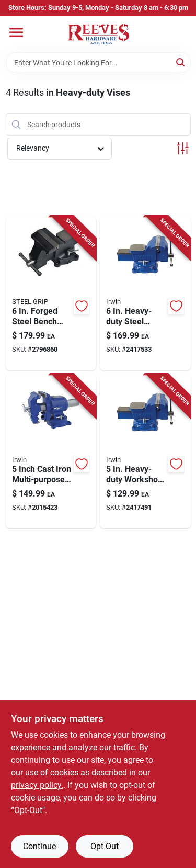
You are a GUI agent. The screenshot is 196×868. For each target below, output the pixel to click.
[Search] (181, 62)
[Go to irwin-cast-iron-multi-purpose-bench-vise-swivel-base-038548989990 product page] (51, 451)
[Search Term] (98, 63)
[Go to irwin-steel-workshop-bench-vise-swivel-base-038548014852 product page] (145, 451)
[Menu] (16, 32)
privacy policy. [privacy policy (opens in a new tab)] (37, 785)
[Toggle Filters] (183, 148)
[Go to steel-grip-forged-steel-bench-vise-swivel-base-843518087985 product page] (51, 293)
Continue (39, 846)
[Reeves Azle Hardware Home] (98, 34)
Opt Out (105, 846)
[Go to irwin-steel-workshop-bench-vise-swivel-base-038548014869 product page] (145, 293)
